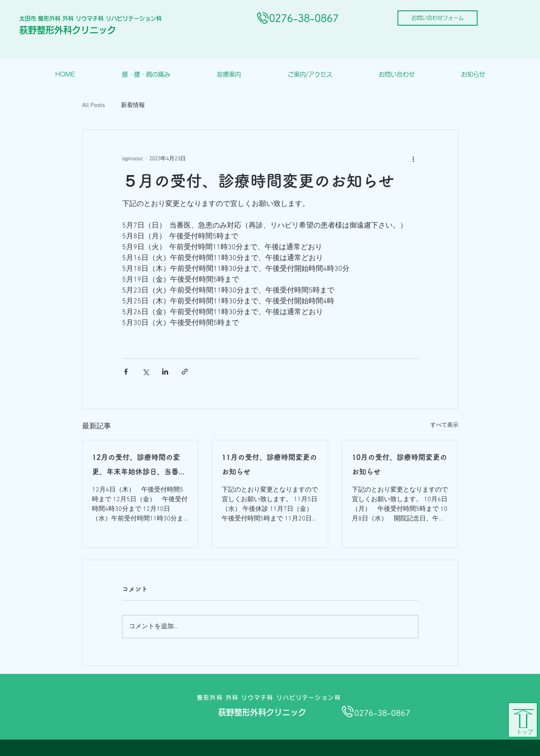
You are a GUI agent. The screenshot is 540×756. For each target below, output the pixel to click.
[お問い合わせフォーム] (438, 18)
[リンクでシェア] (185, 372)
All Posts (93, 105)
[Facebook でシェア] (126, 372)
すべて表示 (444, 425)
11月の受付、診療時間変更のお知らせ (269, 464)
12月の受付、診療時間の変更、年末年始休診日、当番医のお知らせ (139, 466)
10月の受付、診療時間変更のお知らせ (399, 464)
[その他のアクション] (414, 159)
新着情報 (133, 105)
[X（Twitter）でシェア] (146, 372)
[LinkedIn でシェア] (165, 372)
